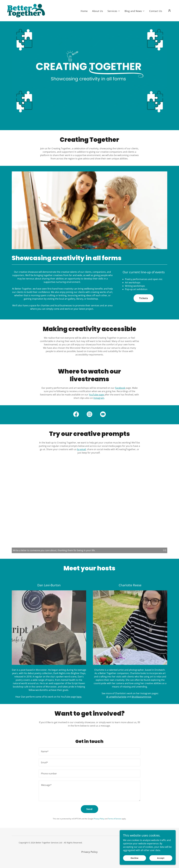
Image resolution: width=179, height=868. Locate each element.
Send (89, 809)
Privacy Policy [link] (99, 819)
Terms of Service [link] (115, 819)
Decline (135, 858)
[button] (114, 11)
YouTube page (97, 395)
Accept (161, 858)
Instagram (99, 398)
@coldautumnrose (141, 697)
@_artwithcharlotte (116, 697)
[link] (26, 10)
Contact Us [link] (156, 11)
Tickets (144, 298)
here (79, 697)
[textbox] (89, 751)
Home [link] (84, 11)
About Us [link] (98, 11)
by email (81, 449)
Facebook (120, 388)
